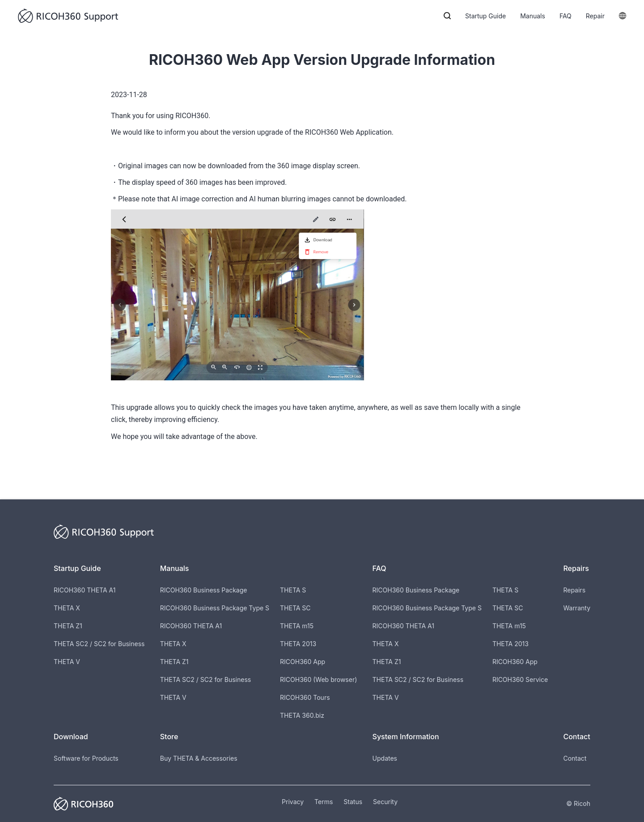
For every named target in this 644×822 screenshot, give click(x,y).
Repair (595, 16)
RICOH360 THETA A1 (85, 590)
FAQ (566, 16)
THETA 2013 (298, 644)
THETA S (293, 590)
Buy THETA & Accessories (199, 758)
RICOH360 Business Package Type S (215, 608)
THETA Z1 (68, 626)
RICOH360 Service (520, 679)
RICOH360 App (303, 662)
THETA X (67, 608)
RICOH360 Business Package (204, 590)
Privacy (293, 802)
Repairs (574, 590)
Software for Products (86, 758)
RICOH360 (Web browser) (318, 679)
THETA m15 (297, 626)
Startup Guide (485, 16)
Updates (385, 758)
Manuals (533, 16)
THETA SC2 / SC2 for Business (99, 644)
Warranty (577, 608)
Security (385, 802)
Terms (324, 802)
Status (353, 802)
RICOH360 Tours (305, 697)
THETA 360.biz (302, 715)
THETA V (67, 662)
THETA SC (295, 608)
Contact (575, 758)
